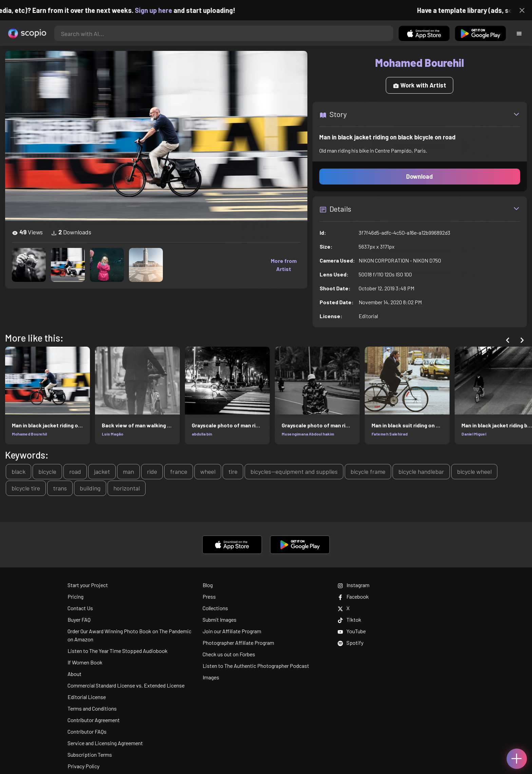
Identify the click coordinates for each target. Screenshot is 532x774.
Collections (215, 608)
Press (209, 596)
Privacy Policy (83, 766)
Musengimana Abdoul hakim (308, 434)
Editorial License (87, 697)
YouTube (352, 631)
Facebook (353, 596)
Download (420, 176)
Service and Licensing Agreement (105, 743)
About (74, 674)
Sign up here (173, 10)
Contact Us (80, 608)
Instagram (354, 585)
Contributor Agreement (94, 720)
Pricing (75, 596)
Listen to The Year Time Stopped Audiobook (118, 651)
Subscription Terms (90, 754)
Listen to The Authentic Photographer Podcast (256, 666)
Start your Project (88, 585)
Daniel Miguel (474, 434)
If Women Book (85, 662)
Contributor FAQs (87, 731)
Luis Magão (112, 434)
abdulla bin (202, 434)
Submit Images (220, 620)
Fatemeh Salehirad (389, 434)
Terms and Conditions (92, 708)
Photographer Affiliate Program (238, 643)
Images (211, 677)
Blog (208, 585)
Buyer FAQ (79, 620)
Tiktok (349, 620)
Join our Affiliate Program (232, 631)
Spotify (350, 643)
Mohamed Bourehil (29, 434)
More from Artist (284, 265)
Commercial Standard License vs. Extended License (126, 685)
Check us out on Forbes (229, 654)
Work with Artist (420, 85)
